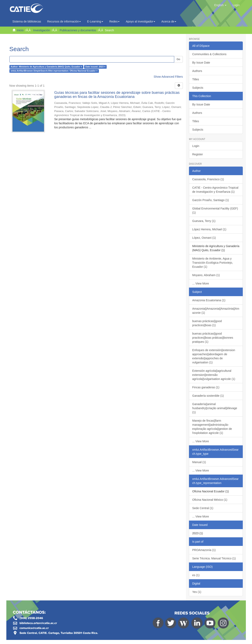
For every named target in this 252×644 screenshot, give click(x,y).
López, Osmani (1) (204, 238)
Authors (197, 71)
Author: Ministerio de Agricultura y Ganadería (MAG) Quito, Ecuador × (46, 67)
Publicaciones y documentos (78, 30)
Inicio (20, 30)
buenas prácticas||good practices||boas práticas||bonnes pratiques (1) (213, 338)
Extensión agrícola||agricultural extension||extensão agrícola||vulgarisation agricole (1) (214, 375)
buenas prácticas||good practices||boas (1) (207, 323)
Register (198, 154)
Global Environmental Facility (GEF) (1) (215, 211)
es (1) (196, 575)
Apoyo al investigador (140, 21)
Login (196, 146)
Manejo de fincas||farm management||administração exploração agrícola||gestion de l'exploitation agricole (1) (212, 427)
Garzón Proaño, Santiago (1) (211, 200)
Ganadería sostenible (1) (208, 396)
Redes (114, 21)
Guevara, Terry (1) (204, 221)
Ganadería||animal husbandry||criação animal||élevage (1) (215, 408)
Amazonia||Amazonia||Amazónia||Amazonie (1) (216, 311)
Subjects (198, 88)
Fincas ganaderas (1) (206, 387)
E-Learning (95, 21)
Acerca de (169, 21)
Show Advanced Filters (168, 77)
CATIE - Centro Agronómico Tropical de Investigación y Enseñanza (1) (215, 190)
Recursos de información (64, 21)
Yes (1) (197, 592)
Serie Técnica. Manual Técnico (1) (214, 558)
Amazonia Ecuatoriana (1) (209, 300)
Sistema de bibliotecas (27, 21)
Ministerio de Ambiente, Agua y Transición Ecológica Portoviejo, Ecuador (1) (213, 263)
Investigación (42, 30)
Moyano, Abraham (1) (206, 275)
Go (178, 59)
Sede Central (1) (203, 508)
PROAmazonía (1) (204, 550)
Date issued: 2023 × (95, 67)
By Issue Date (201, 63)
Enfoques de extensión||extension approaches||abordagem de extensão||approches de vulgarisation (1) (214, 356)
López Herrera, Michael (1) (209, 229)
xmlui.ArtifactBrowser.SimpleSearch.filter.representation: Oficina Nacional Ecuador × (54, 71)
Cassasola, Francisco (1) (208, 179)
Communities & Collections (209, 54)
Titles (196, 79)
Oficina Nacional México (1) (210, 500)
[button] (220, 5)
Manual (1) (199, 462)
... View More (201, 283)
